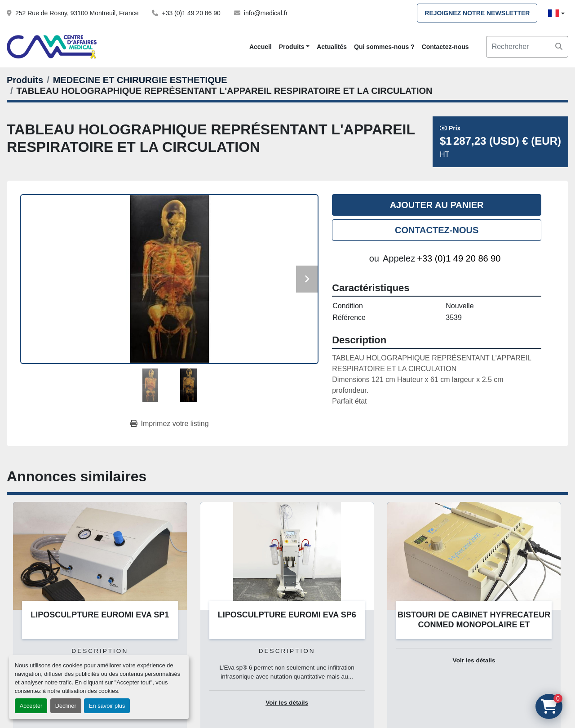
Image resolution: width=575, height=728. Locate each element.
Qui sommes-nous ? (384, 47)
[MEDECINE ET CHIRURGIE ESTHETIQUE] (140, 80)
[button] (294, 47)
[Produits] (25, 80)
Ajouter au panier (437, 205)
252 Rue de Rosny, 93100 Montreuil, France (77, 13)
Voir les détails (287, 703)
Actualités (332, 47)
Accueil (261, 47)
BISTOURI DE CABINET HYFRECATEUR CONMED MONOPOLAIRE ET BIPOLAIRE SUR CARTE (474, 625)
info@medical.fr (266, 13)
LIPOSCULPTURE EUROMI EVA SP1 (100, 615)
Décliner (66, 706)
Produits (292, 47)
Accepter (31, 706)
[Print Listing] (170, 424)
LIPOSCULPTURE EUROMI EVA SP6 (287, 615)
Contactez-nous (445, 47)
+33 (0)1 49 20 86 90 (191, 13)
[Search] (527, 47)
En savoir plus (107, 706)
